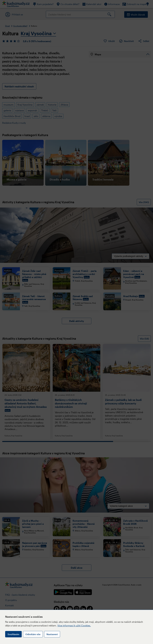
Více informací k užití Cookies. (74, 625)
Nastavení (52, 634)
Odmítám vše (33, 634)
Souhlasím (13, 634)
